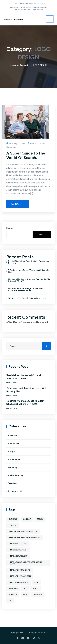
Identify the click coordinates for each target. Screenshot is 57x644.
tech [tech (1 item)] (25, 595)
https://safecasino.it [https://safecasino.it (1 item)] (19, 582)
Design (11, 451)
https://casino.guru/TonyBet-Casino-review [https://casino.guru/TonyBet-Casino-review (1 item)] (26, 563)
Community (13, 444)
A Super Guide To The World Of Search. (26, 155)
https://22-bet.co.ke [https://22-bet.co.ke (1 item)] (18, 544)
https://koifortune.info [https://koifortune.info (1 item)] (19, 570)
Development (14, 459)
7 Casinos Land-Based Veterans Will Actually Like (29, 271)
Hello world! (42, 322)
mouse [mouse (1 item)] (36, 588)
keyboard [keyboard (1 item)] (13, 588)
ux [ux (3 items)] (10, 601)
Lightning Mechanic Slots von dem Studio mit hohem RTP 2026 (29, 280)
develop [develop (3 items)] (13, 525)
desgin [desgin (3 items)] (40, 519)
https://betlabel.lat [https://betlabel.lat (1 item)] (18, 556)
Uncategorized (15, 491)
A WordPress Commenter (19, 322)
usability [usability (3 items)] (38, 595)
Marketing (13, 467)
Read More (18, 204)
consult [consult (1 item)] (27, 519)
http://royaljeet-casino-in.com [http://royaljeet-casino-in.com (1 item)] (23, 531)
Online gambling (16, 475)
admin (32, 143)
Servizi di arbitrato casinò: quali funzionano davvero (29, 262)
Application (13, 436)
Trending (12, 483)
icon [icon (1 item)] (36, 582)
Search (10, 228)
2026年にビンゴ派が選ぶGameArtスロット (27, 298)
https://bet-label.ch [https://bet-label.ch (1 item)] (18, 550)
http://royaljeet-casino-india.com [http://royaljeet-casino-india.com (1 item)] (25, 538)
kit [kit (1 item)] (25, 588)
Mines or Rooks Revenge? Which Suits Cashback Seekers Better (26, 289)
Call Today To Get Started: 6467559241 (29, 3)
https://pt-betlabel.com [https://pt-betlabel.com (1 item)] (20, 576)
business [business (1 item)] (13, 519)
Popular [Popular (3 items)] (13, 595)
